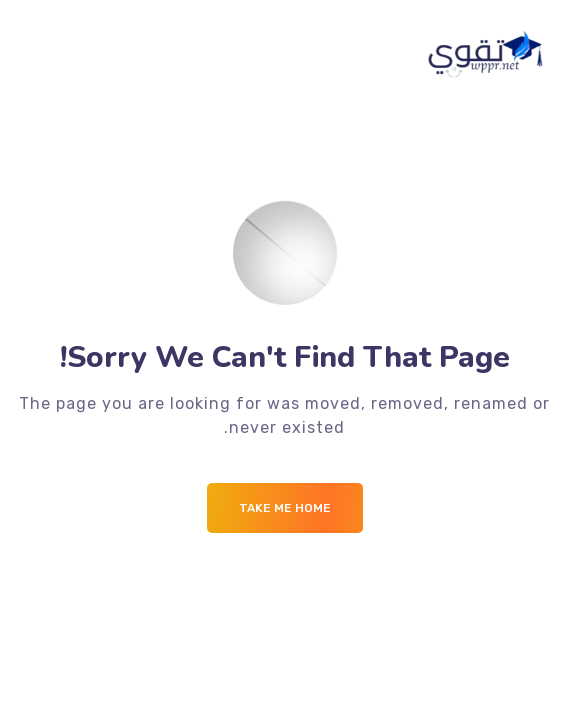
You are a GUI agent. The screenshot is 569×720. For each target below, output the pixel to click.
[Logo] (487, 54)
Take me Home (285, 508)
